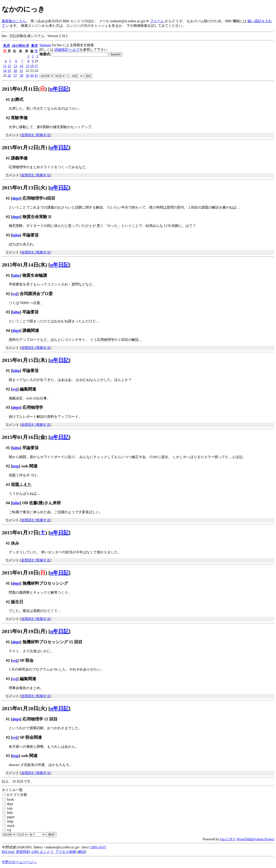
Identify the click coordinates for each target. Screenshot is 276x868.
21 (21, 71)
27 (15, 76)
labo (16, 235)
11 (5, 66)
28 (21, 76)
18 (5, 71)
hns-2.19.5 (228, 839)
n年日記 (59, 89)
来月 (34, 46)
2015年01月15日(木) (24, 360)
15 (27, 66)
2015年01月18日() (24, 573)
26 (9, 76)
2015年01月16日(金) (24, 437)
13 (15, 66)
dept (16, 198)
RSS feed (8, 852)
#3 (8, 235)
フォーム (157, 21)
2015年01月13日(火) (24, 188)
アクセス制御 (65, 852)
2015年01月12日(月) (24, 148)
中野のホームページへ (19, 862)
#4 (8, 330)
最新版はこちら (14, 21)
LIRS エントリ (42, 852)
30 (32, 76)
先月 (7, 46)
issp (15, 466)
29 (27, 76)
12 (9, 66)
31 (36, 76)
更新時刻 (23, 852)
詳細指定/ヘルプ (67, 50)
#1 (8, 99)
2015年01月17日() (24, 533)
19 (9, 71)
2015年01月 (20, 46)
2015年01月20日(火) (24, 708)
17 (36, 66)
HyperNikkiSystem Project (255, 839)
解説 (82, 852)
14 (21, 66)
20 (15, 71)
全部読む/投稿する (36, 135)
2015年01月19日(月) (24, 631)
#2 (8, 118)
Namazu (45, 45)
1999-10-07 (98, 847)
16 (32, 66)
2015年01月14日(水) (24, 265)
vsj (15, 294)
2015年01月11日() (24, 89)
